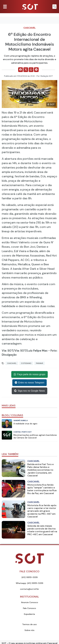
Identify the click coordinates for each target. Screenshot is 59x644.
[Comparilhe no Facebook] (20, 70)
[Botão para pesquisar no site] (54, 7)
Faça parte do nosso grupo (29, 374)
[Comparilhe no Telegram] (36, 70)
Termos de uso (29, 624)
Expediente (29, 614)
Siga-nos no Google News (30, 391)
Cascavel (30, 28)
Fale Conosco (29, 608)
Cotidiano (26, 363)
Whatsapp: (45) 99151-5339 (29, 583)
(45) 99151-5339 (30, 577)
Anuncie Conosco (30, 602)
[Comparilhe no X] (26, 70)
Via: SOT (7, 351)
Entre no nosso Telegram (30, 383)
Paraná (40, 363)
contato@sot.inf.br (29, 589)
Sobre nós (29, 630)
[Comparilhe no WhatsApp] (31, 70)
